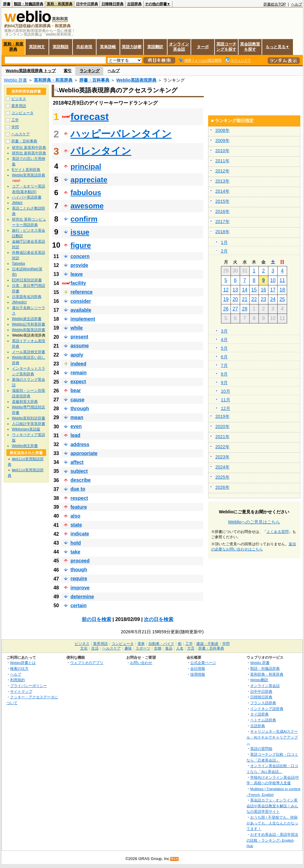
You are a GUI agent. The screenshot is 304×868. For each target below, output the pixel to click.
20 (235, 299)
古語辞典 (134, 4)
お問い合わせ (141, 663)
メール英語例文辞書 (29, 352)
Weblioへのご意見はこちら (254, 522)
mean (77, 417)
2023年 (223, 457)
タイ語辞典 (259, 714)
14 (245, 290)
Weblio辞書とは (23, 663)
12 (226, 290)
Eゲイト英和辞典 (26, 170)
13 (235, 290)
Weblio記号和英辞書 (29, 324)
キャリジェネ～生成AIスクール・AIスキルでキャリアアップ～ (272, 737)
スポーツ (143, 648)
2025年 (223, 477)
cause (77, 400)
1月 (224, 242)
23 (263, 299)
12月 (226, 408)
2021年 (223, 437)
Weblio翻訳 (259, 680)
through (80, 409)
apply (77, 355)
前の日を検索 (97, 619)
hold (76, 543)
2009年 (223, 141)
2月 (224, 251)
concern (80, 256)
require (79, 579)
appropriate (84, 453)
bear (76, 390)
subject (79, 471)
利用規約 (18, 680)
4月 (224, 340)
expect (78, 382)
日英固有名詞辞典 (27, 297)
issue (80, 232)
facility (78, 283)
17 (273, 290)
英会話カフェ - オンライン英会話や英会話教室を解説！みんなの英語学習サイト (272, 806)
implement (83, 319)
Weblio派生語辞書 (27, 319)
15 (254, 290)
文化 (84, 648)
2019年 (223, 416)
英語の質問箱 (261, 748)
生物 (158, 648)
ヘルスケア (21, 134)
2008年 (223, 130)
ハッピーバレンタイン (121, 134)
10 (273, 280)
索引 (68, 71)
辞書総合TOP (275, 4)
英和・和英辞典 (60, 4)
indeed (78, 364)
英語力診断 (132, 47)
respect (79, 498)
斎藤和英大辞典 (25, 402)
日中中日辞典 (87, 4)
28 (245, 309)
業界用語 (19, 106)
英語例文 (37, 47)
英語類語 (61, 47)
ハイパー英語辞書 (27, 197)
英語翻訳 (155, 47)
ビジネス (19, 99)
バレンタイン (101, 151)
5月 (224, 348)
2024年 (223, 467)
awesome (87, 206)
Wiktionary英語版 (26, 429)
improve (80, 588)
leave (77, 274)
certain (78, 606)
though (79, 570)
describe (81, 480)
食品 (169, 648)
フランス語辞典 (263, 703)
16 (263, 290)
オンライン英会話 (179, 47)
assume (80, 346)
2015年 (223, 201)
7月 (224, 365)
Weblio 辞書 (16, 80)
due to (78, 489)
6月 (224, 357)
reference (81, 292)
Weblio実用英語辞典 (29, 175)
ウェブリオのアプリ (87, 663)
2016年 (223, 211)
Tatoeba (19, 264)
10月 (226, 391)
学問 (15, 127)
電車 (141, 644)
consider (81, 301)
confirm (84, 219)
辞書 (7, 4)
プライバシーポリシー (29, 686)
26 (226, 309)
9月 (224, 383)
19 (226, 299)
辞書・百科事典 (94, 80)
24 (273, 299)
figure (81, 245)
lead (75, 435)
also (75, 516)
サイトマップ (21, 691)
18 (282, 290)
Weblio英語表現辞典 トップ (31, 71)
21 (245, 299)
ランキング (90, 71)
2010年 (223, 151)
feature (79, 507)
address (80, 444)
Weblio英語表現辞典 (136, 80)
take (75, 552)
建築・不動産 (207, 644)
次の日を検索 (159, 619)
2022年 (223, 447)
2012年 (223, 171)
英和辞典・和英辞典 (53, 80)
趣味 (128, 648)
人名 (180, 648)
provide (79, 265)
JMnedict (19, 302)
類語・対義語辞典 (29, 4)
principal (86, 166)
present (79, 337)
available (81, 310)
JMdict (17, 203)
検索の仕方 (19, 668)
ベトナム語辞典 (263, 720)
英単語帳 (108, 47)
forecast (90, 117)
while (77, 328)
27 (235, 309)
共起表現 (84, 47)
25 (282, 299)
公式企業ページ (203, 663)
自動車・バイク (161, 644)
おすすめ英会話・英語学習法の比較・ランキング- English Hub (272, 840)
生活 (95, 648)
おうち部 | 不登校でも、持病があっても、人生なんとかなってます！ (272, 823)
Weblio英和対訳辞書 (29, 418)
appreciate (89, 180)
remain (78, 373)
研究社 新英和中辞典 (29, 148)
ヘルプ (297, 4)
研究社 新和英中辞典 (29, 153)
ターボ (203, 47)
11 (282, 280)
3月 (224, 331)
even (76, 426)
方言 (191, 648)
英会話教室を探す (250, 47)
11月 (226, 400)
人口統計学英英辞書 (29, 424)
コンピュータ (22, 113)
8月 (224, 374)
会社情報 (198, 668)
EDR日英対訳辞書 (27, 280)
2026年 (223, 487)
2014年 (223, 191)
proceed (80, 561)
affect (77, 462)
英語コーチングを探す (226, 47)
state (76, 525)
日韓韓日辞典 (113, 4)
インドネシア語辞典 (267, 709)
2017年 (223, 222)
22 (254, 299)
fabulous (86, 193)
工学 (15, 120)
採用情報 (198, 674)
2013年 (223, 181)
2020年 (223, 426)
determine (82, 597)
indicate (80, 534)
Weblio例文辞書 (25, 446)
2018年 (223, 232)
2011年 (223, 161)
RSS (175, 859)
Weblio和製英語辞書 (29, 330)
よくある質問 (278, 532)
